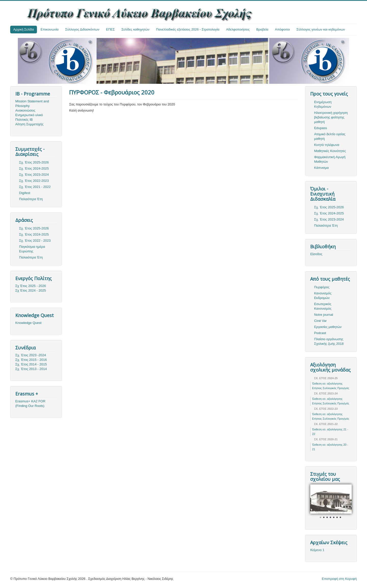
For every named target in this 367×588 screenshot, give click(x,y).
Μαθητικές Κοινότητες (330, 151)
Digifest (25, 193)
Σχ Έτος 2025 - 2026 (31, 286)
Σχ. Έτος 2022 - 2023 (35, 241)
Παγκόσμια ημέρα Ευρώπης (32, 249)
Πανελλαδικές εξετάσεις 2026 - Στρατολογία (188, 29)
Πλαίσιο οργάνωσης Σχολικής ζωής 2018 (329, 341)
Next (345, 502)
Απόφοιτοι (283, 29)
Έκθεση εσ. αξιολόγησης (327, 384)
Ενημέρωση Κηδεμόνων (323, 104)
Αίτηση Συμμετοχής (29, 124)
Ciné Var (320, 321)
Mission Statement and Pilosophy (32, 104)
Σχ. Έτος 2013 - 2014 (31, 369)
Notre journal (323, 315)
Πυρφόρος (322, 287)
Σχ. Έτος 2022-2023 (34, 181)
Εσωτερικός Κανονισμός (323, 306)
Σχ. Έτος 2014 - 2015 (31, 364)
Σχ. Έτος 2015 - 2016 (31, 360)
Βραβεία (262, 29)
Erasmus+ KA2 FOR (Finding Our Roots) (30, 404)
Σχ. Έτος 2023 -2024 (31, 355)
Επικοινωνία (50, 29)
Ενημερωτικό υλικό (29, 115)
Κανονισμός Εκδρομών (323, 296)
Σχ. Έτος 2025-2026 (34, 162)
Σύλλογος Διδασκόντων (82, 29)
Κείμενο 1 (317, 550)
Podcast (320, 333)
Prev (317, 502)
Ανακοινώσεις (25, 110)
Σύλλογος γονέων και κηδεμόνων (321, 29)
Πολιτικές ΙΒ (24, 120)
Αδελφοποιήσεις (238, 29)
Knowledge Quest (28, 323)
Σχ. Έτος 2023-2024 (34, 175)
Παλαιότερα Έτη (31, 199)
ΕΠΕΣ (110, 29)
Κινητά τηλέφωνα (327, 145)
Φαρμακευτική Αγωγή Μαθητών (330, 159)
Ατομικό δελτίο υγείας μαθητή (330, 136)
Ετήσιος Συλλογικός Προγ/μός (331, 388)
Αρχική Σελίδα (24, 29)
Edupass (320, 128)
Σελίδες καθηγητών (136, 29)
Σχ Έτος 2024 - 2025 (31, 290)
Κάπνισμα (321, 168)
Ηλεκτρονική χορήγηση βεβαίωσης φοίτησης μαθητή (331, 117)
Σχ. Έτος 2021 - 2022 (35, 187)
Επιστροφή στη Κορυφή (339, 579)
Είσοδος (316, 254)
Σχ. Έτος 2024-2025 (34, 168)
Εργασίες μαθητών (328, 327)
